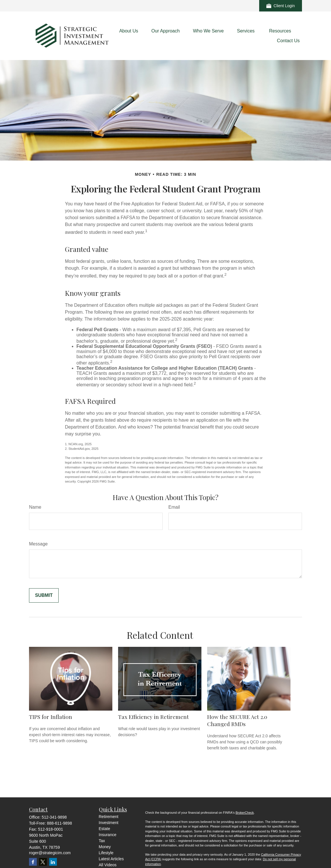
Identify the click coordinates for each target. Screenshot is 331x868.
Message (38, 544)
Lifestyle (106, 853)
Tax (102, 841)
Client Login (281, 6)
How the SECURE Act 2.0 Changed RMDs (237, 720)
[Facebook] (33, 862)
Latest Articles (111, 859)
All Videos (108, 865)
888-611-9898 (59, 823)
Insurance (108, 835)
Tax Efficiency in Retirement (153, 717)
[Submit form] (44, 595)
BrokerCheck (245, 813)
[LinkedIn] (53, 862)
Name (35, 507)
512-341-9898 (54, 817)
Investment (109, 823)
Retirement (109, 817)
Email (174, 507)
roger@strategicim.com (50, 853)
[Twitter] (43, 862)
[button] (129, 31)
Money (105, 847)
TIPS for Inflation (51, 717)
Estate (105, 829)
